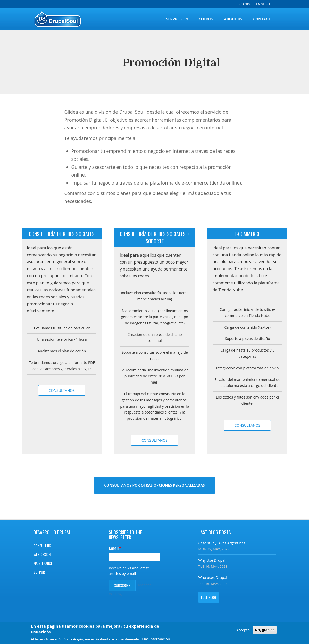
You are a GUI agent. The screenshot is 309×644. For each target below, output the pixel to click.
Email (114, 548)
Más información (156, 640)
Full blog (209, 597)
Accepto (243, 630)
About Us (233, 19)
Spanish (245, 4)
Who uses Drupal (213, 578)
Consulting (42, 546)
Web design (42, 554)
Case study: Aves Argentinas (222, 543)
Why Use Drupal (212, 560)
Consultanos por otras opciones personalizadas (154, 485)
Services (175, 23)
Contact (262, 19)
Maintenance (43, 563)
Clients (206, 19)
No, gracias (265, 630)
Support (40, 572)
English (263, 4)
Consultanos (62, 390)
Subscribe (122, 585)
